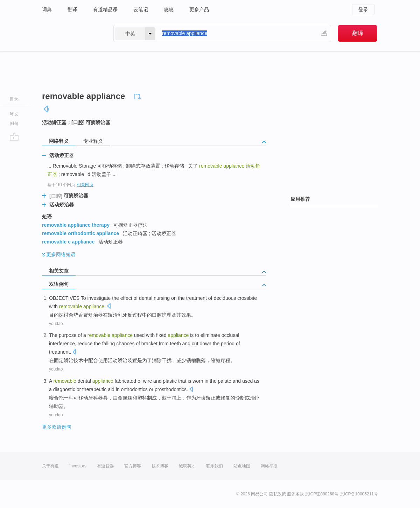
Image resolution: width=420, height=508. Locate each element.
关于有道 (50, 466)
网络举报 (269, 466)
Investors (78, 466)
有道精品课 (105, 9)
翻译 (72, 9)
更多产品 (199, 9)
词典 (47, 9)
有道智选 (105, 466)
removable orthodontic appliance (80, 233)
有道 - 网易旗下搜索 (71, 33)
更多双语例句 (57, 427)
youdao (56, 324)
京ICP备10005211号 (359, 494)
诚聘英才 (187, 466)
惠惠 (169, 9)
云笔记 (141, 9)
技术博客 (160, 466)
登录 (363, 9)
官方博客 (133, 466)
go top (14, 136)
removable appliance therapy (76, 225)
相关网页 (85, 185)
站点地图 (242, 466)
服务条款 (295, 494)
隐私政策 (278, 494)
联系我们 (215, 466)
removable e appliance (68, 242)
